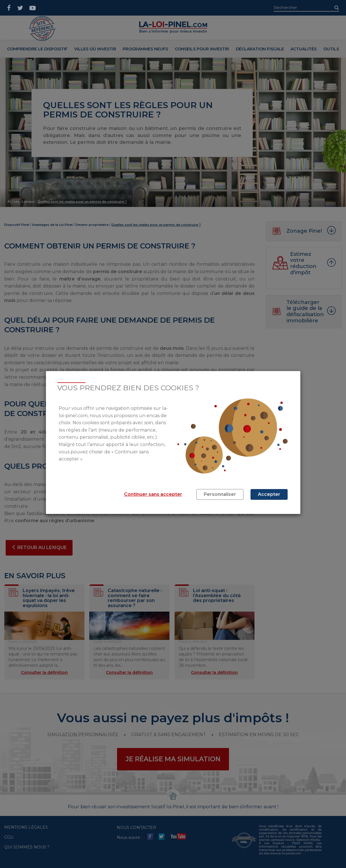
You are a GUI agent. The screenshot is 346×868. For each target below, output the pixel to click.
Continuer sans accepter (153, 494)
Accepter (269, 494)
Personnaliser (220, 494)
